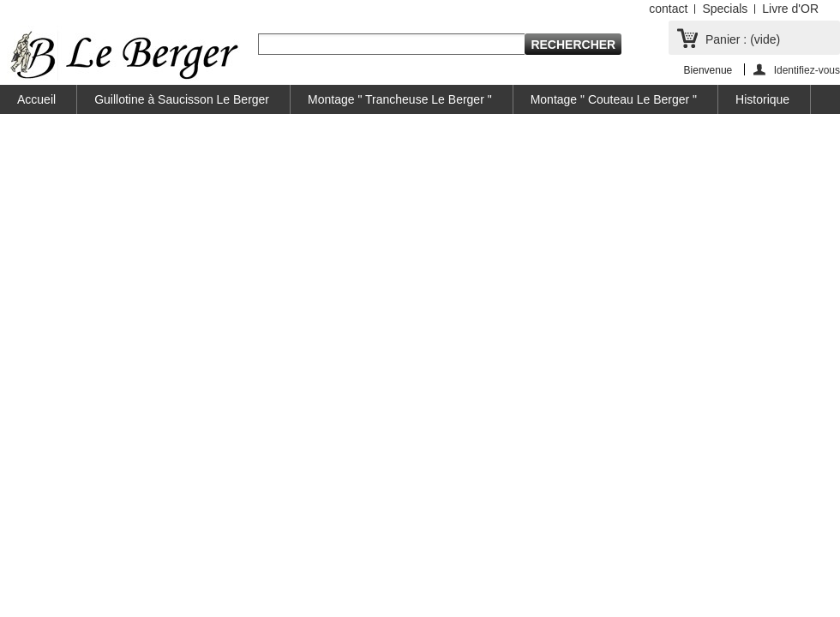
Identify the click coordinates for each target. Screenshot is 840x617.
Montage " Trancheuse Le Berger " (400, 99)
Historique (762, 99)
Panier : (743, 39)
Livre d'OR (790, 9)
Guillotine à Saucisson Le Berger (182, 99)
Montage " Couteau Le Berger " (614, 99)
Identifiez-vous (807, 70)
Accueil (36, 99)
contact (668, 9)
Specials (725, 9)
